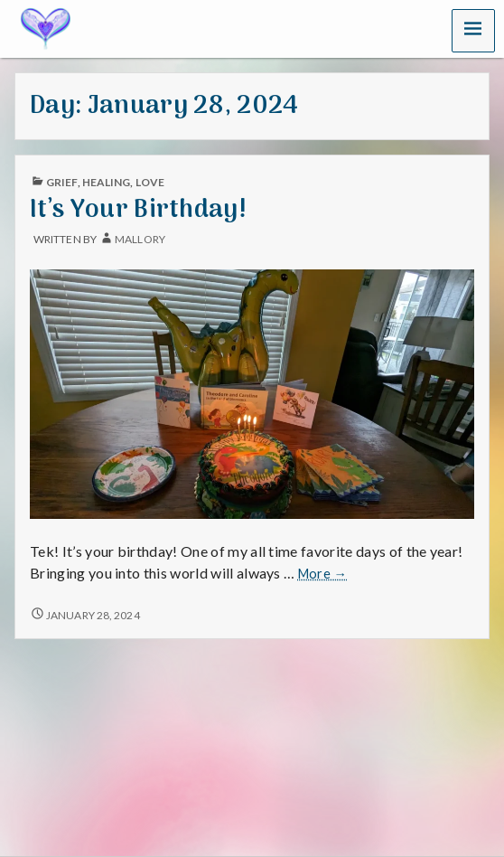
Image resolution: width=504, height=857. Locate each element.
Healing (107, 182)
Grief (61, 182)
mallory (140, 239)
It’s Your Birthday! (138, 210)
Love (150, 182)
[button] (473, 31)
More (322, 574)
